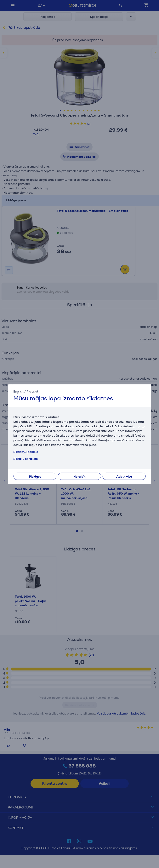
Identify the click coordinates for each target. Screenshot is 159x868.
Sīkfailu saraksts (26, 459)
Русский (32, 391)
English (18, 391)
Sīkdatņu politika (26, 452)
